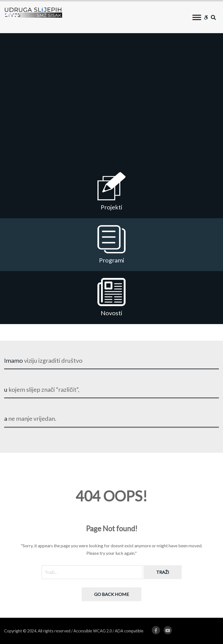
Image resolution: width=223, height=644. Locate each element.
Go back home (112, 594)
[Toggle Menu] (197, 17)
